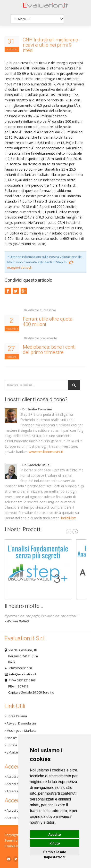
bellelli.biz (68, 518)
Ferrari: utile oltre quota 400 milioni (48, 322)
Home (46, 6)
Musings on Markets (21, 731)
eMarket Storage (18, 752)
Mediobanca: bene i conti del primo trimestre (49, 350)
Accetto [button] (55, 835)
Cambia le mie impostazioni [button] (55, 853)
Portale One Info (18, 745)
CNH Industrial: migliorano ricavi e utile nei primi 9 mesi (50, 45)
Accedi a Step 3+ (17, 777)
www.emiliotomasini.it (46, 452)
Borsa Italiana (16, 716)
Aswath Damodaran (20, 723)
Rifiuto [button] (55, 843)
